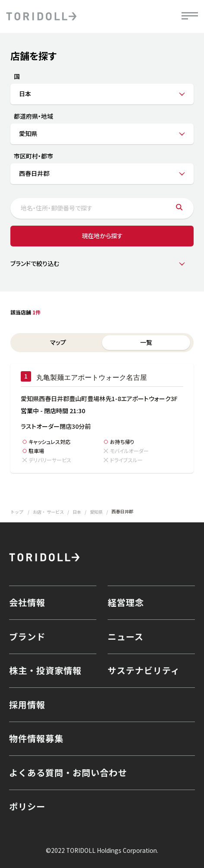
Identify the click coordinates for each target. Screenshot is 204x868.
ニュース (126, 636)
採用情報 (27, 704)
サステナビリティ (144, 670)
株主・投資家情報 (45, 670)
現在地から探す (102, 236)
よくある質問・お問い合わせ (68, 772)
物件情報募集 (36, 738)
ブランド (27, 636)
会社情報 (27, 602)
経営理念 (126, 602)
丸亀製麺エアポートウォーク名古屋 (92, 377)
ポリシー (27, 806)
